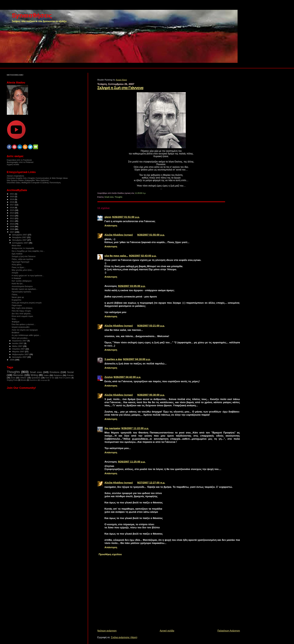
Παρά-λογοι (17, 305)
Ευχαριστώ (16, 300)
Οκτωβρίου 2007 (20, 240)
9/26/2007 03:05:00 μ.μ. (132, 286)
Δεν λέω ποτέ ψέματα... (22, 314)
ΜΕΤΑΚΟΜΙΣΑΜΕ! (15, 75)
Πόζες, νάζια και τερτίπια (22, 259)
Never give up (18, 297)
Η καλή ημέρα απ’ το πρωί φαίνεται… (28, 276)
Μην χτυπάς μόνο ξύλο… (23, 270)
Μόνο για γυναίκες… (21, 338)
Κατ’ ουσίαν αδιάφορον (22, 281)
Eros (13, 378)
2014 (12, 213)
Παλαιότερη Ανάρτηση (229, 631)
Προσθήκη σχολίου (110, 554)
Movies (24, 380)
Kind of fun (50, 378)
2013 (12, 216)
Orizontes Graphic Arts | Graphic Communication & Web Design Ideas (37, 178)
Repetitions (33, 380)
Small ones (109, 197)
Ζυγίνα (109, 377)
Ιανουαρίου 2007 (20, 357)
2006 (12, 360)
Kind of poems (65, 378)
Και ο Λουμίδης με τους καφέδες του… (28, 251)
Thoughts (118, 197)
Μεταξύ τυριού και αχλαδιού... (25, 289)
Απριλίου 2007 (19, 349)
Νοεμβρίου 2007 (20, 237)
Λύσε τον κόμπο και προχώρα (25, 330)
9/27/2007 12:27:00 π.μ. (151, 483)
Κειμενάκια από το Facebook (19, 160)
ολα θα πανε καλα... (116, 256)
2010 (12, 224)
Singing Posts (12, 380)
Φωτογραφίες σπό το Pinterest (20, 162)
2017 (12, 205)
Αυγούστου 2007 (20, 341)
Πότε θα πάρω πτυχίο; (21, 311)
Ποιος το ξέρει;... (19, 267)
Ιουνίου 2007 (18, 343)
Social (70, 372)
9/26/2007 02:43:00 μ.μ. (143, 256)
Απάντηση (111, 226)
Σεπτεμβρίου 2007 (20, 243)
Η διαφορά (16, 278)
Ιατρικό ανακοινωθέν (21, 327)
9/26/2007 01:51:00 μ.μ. (126, 217)
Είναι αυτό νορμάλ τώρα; (22, 316)
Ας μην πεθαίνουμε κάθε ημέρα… (26, 335)
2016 (12, 208)
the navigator (113, 428)
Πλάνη (15, 295)
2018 (12, 202)
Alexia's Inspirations (16, 176)
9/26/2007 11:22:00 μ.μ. (135, 428)
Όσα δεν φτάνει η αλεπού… (24, 324)
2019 (12, 199)
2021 (12, 194)
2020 (12, 197)
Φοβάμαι (16, 322)
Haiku (46, 375)
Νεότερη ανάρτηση (107, 631)
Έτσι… (15, 319)
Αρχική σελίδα (167, 631)
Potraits (70, 375)
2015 (12, 210)
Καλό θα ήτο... (18, 284)
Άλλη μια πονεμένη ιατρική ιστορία (27, 303)
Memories (18, 375)
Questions (36, 378)
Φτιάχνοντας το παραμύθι (23, 248)
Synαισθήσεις (32, 15)
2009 (12, 227)
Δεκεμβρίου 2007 (20, 235)
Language (44, 380)
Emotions (54, 372)
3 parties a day (113, 359)
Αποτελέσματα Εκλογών (22, 286)
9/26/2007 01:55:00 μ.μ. (151, 235)
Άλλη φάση (17, 265)
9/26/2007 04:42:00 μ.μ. (127, 377)
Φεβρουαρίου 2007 (21, 354)
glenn (108, 217)
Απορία (15, 273)
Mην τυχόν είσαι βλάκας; (22, 308)
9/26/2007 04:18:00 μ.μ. (137, 359)
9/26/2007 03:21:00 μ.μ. (151, 326)
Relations (58, 375)
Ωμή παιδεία (17, 254)
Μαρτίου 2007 (19, 352)
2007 (12, 232)
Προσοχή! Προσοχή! (21, 262)
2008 (12, 229)
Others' (23, 378)
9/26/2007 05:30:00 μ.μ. (151, 395)
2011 (12, 221)
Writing (34, 375)
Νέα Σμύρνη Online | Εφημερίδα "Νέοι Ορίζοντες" (28, 180)
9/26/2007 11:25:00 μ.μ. (132, 462)
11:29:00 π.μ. (140, 193)
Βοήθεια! (16, 333)
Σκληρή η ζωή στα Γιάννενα (120, 88)
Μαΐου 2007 (18, 346)
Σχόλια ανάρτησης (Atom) (124, 637)
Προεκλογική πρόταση (21, 292)
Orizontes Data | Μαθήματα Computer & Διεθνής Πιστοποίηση (34, 183)
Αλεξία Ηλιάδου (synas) (119, 235)
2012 (12, 218)
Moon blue (16, 246)
